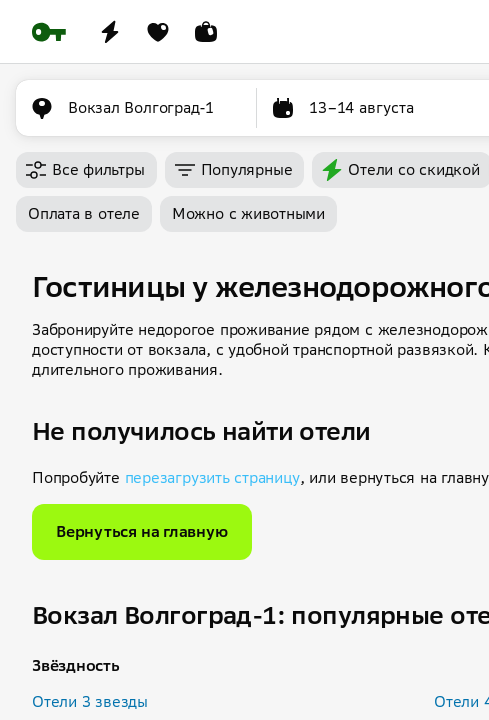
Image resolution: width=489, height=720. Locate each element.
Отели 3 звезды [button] (90, 701)
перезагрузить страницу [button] (212, 477)
